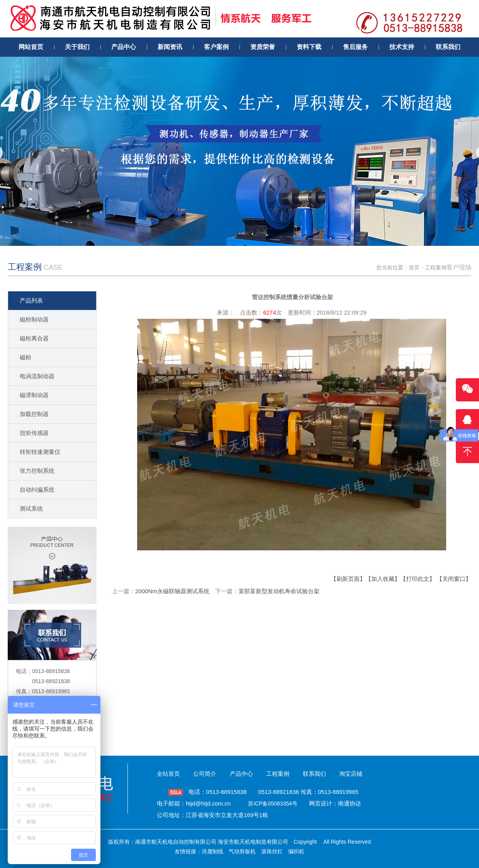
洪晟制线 (212, 851)
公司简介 (205, 774)
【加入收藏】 (383, 579)
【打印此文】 (418, 579)
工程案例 (436, 267)
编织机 (296, 851)
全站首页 (168, 774)
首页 (414, 267)
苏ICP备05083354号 (273, 804)
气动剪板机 (242, 851)
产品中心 (241, 774)
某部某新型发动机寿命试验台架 (279, 591)
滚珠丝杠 (272, 851)
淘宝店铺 (351, 774)
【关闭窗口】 (454, 579)
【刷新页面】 (348, 579)
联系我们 (314, 774)
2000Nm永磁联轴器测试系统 (172, 591)
